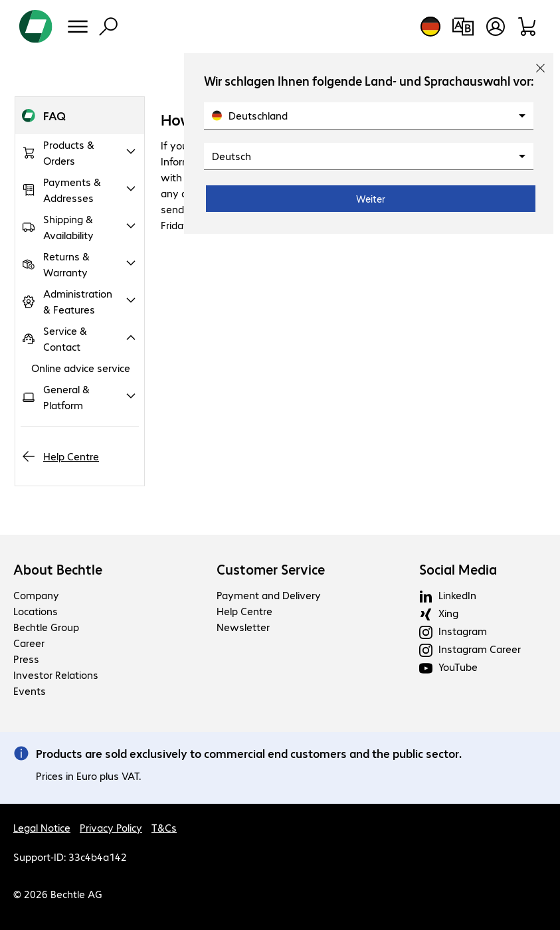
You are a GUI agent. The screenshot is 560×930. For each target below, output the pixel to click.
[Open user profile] (496, 27)
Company (36, 595)
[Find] (108, 27)
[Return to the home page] (36, 27)
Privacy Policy (111, 827)
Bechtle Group (46, 627)
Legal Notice (42, 827)
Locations (36, 611)
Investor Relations (56, 675)
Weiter (371, 199)
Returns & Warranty (66, 264)
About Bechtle (58, 569)
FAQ (54, 115)
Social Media (458, 569)
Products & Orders (69, 152)
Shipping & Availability (68, 227)
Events (30, 691)
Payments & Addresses (72, 190)
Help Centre (71, 456)
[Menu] (78, 27)
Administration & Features (78, 301)
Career (29, 643)
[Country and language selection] (430, 27)
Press (26, 659)
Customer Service (271, 569)
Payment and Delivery (269, 595)
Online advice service (81, 368)
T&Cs (164, 827)
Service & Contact (65, 338)
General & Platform (66, 397)
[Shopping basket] (528, 27)
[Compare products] (463, 27)
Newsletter (243, 627)
